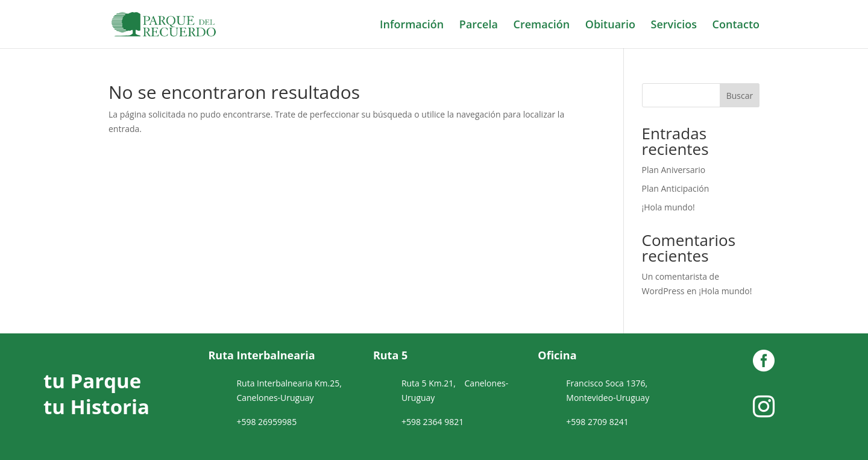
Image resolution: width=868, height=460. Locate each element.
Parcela (479, 26)
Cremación (542, 26)
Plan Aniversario (674, 170)
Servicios (674, 26)
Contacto (736, 26)
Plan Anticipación (676, 188)
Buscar (740, 96)
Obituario (610, 26)
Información (412, 26)
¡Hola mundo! (668, 207)
